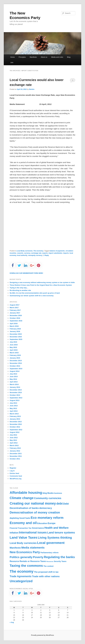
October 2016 (15, 318)
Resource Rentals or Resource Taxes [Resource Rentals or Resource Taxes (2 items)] (28, 561)
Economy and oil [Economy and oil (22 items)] (23, 523)
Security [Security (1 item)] (57, 561)
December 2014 (16, 361)
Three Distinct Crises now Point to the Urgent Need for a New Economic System (41, 285)
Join (12, 62)
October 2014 (15, 366)
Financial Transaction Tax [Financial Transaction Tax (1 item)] (21, 528)
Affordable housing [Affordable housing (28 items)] (26, 493)
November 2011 (16, 456)
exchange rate (36, 253)
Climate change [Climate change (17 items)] (22, 498)
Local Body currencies (24, 251)
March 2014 (14, 384)
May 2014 (13, 379)
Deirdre (32, 89)
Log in (12, 471)
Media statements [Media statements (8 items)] (33, 548)
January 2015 (15, 358)
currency (27, 253)
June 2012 (14, 438)
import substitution (55, 253)
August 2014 (15, 371)
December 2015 (16, 334)
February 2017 (15, 310)
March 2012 (14, 445)
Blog (69, 57)
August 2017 (15, 305)
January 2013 (15, 419)
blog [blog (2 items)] (45, 493)
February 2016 (15, 329)
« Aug (12, 622)
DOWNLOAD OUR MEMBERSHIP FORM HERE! (26, 273)
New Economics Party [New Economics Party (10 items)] (25, 552)
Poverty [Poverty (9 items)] (38, 557)
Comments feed (16, 476)
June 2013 (14, 406)
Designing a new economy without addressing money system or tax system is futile (42, 282)
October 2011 (15, 459)
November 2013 (16, 392)
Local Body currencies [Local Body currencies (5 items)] (23, 543)
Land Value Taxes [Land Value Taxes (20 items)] (23, 537)
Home (13, 57)
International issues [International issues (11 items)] (33, 532)
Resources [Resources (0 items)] (50, 561)
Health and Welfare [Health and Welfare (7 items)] (56, 528)
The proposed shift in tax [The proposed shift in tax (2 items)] (46, 572)
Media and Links (57, 57)
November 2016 (16, 315)
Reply (46, 255)
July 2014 (13, 374)
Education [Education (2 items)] (42, 523)
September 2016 (16, 321)
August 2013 (15, 400)
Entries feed (14, 473)
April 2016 (14, 324)
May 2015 (13, 347)
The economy (38, 251)
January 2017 (15, 313)
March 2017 (14, 308)
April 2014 (14, 382)
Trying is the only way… (19, 288)
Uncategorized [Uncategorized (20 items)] (21, 581)
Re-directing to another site (20, 290)
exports (45, 253)
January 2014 (15, 387)
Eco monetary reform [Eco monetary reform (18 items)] (47, 518)
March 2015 (14, 353)
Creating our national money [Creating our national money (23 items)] (33, 503)
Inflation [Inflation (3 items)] (14, 533)
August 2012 (15, 432)
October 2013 (15, 395)
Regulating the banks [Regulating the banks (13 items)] (59, 557)
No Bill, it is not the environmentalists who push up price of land (35, 293)
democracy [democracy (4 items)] (46, 508)
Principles (22, 57)
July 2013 (13, 403)
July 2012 (13, 435)
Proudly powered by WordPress (42, 635)
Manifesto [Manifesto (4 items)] (15, 548)
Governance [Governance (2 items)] (38, 528)
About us (44, 57)
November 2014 (16, 363)
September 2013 (16, 398)
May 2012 (13, 440)
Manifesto (33, 57)
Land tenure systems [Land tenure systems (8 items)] (61, 533)
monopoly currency (35, 255)
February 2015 (15, 355)
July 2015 (13, 342)
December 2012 (16, 422)
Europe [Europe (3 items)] (52, 523)
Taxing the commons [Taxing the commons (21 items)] (26, 566)
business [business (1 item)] (58, 493)
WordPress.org (16, 479)
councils (20, 253)
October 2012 (15, 427)
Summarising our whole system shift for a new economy (32, 296)
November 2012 (16, 424)
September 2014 (16, 369)
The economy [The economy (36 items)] (22, 571)
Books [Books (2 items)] (50, 493)
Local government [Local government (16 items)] (51, 543)
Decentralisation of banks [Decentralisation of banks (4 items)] (24, 508)
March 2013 (14, 414)
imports (66, 253)
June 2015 (14, 345)
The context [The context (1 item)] (48, 566)
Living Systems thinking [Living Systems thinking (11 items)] (55, 538)
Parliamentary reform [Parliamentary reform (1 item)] (49, 553)
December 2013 (16, 390)
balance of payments (57, 251)
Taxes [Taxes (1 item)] (64, 561)
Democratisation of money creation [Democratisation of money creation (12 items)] (35, 512)
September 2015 (16, 339)
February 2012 (15, 448)
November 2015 (16, 337)
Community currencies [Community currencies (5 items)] (48, 498)
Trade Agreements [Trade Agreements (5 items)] (21, 576)
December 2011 (16, 454)
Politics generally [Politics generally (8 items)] (21, 557)
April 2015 (14, 350)
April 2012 (14, 443)
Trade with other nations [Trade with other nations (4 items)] (46, 576)
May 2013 (13, 408)
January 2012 (15, 451)
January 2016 (15, 331)
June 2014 (14, 377)
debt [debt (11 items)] (60, 504)
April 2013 (14, 411)
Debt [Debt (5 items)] (66, 504)
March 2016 (14, 326)
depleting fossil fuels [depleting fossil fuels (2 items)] (20, 518)
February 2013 (15, 416)
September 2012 (16, 430)
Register (13, 468)
